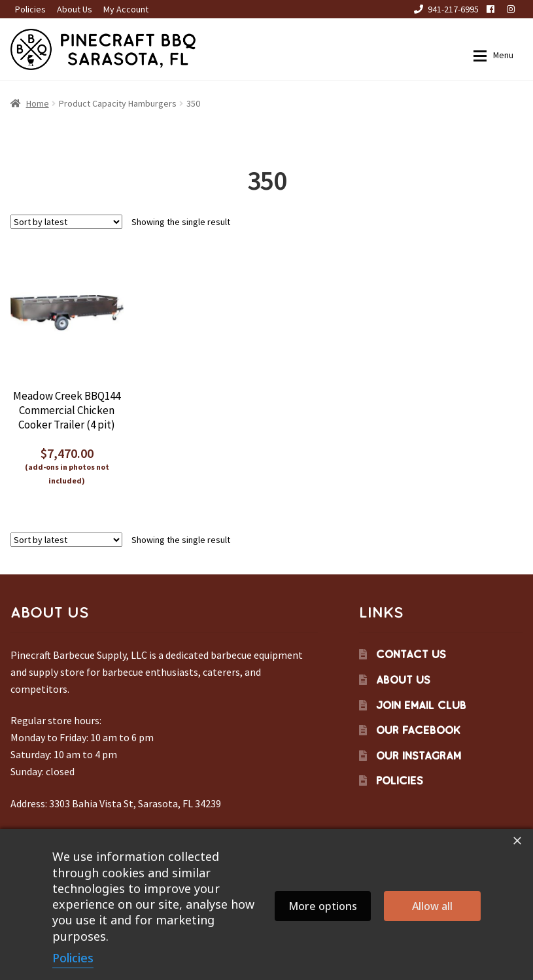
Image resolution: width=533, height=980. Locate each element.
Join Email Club (421, 705)
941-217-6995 (444, 9)
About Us (75, 9)
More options (323, 906)
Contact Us (411, 654)
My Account (126, 9)
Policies (30, 9)
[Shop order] (66, 222)
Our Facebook (418, 730)
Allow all (432, 906)
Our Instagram (419, 756)
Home (38, 103)
